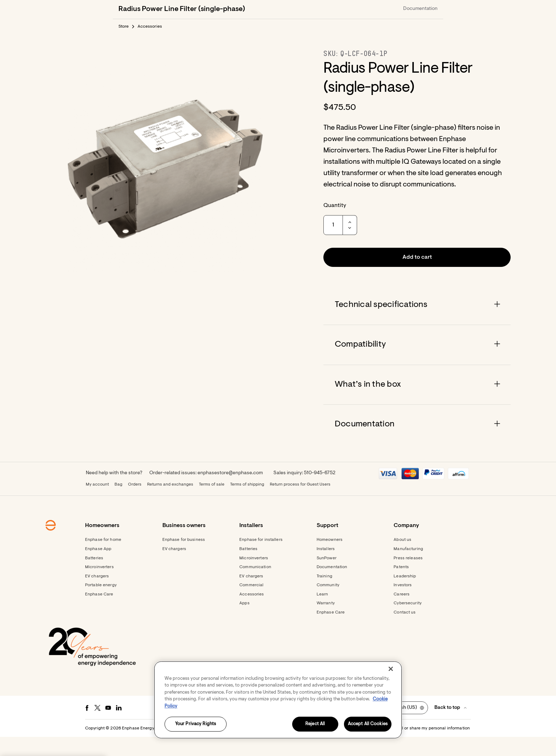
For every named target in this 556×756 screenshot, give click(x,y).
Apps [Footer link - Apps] (244, 622)
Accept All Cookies (368, 724)
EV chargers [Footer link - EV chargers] (97, 595)
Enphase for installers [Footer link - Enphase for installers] (261, 559)
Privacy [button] (296, 747)
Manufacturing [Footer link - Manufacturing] (408, 568)
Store (124, 46)
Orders (135, 504)
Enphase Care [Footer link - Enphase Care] (99, 614)
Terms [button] (277, 747)
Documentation (420, 28)
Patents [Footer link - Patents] (401, 586)
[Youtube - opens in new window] (108, 727)
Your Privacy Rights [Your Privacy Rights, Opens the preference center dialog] (196, 724)
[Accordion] (417, 324)
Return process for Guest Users (300, 504)
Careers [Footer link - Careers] (402, 614)
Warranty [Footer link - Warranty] (326, 622)
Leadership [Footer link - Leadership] (405, 595)
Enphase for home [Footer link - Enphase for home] (103, 559)
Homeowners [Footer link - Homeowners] (330, 559)
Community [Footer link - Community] (328, 604)
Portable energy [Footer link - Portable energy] (101, 604)
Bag (118, 504)
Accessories (150, 46)
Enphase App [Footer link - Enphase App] (98, 568)
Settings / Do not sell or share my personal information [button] (416, 747)
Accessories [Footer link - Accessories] (252, 614)
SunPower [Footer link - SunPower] (327, 577)
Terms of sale (212, 504)
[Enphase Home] (123, 9)
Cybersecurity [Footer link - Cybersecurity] (408, 622)
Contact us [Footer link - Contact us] (405, 632)
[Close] (391, 669)
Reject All (315, 724)
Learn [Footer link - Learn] (323, 614)
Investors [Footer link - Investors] (403, 604)
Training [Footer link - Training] (324, 595)
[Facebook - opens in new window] (87, 727)
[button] (424, 9)
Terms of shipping (247, 504)
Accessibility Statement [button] (332, 747)
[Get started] (360, 9)
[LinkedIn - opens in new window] (119, 727)
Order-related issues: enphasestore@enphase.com (206, 492)
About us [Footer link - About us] (402, 559)
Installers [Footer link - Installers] (326, 568)
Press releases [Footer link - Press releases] (408, 577)
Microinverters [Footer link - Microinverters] (99, 586)
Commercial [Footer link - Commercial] (251, 604)
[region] (278, 700)
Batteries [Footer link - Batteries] (94, 577)
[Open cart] (399, 9)
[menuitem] (399, 9)
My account (97, 504)
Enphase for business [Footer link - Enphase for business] (184, 559)
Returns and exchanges (170, 504)
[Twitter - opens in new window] (98, 727)
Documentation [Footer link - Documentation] (332, 586)
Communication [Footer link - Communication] (255, 586)
